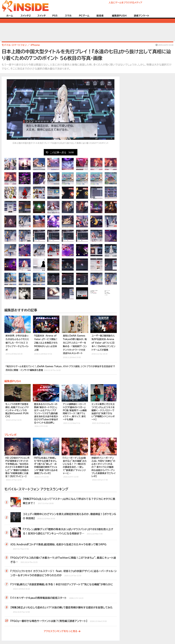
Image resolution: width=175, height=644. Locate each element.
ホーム (10, 16)
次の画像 (111, 110)
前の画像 (10, 110)
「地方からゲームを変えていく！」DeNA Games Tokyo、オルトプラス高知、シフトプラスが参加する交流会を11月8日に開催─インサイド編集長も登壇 (60, 368)
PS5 (55, 16)
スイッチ (42, 16)
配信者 (100, 16)
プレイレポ (10, 435)
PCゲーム (84, 16)
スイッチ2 (26, 16)
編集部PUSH (119, 16)
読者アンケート (142, 16)
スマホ (68, 16)
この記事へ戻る (62, 152)
